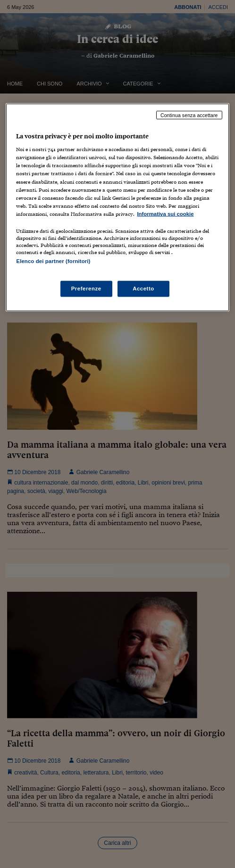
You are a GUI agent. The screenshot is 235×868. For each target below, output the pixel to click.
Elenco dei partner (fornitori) (53, 261)
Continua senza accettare (189, 115)
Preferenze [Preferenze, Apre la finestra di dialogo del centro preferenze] (86, 289)
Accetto (143, 289)
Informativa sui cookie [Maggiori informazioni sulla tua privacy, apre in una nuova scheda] (165, 213)
